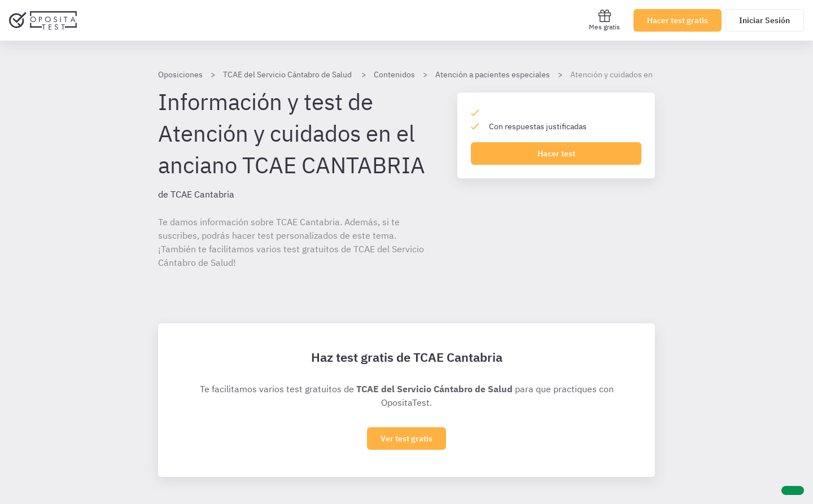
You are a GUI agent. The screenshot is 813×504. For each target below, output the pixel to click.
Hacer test (556, 154)
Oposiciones (180, 74)
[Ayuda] (793, 490)
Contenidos (394, 74)
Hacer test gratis (677, 20)
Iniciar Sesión (764, 20)
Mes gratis (604, 20)
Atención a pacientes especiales (493, 74)
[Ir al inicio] (43, 20)
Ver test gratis (406, 439)
